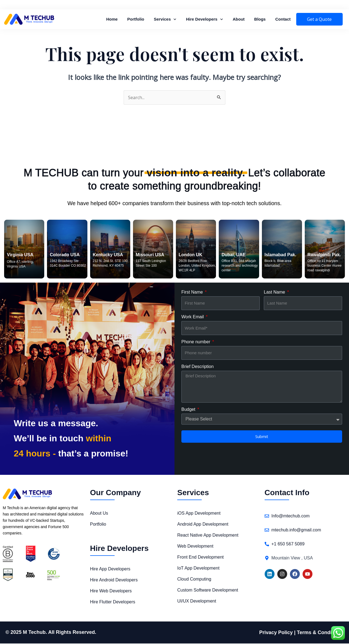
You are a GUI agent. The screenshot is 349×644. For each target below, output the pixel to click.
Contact (283, 19)
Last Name (275, 293)
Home (112, 19)
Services (165, 19)
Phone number (196, 342)
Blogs (260, 19)
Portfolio (136, 19)
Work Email (193, 317)
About (239, 19)
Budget (189, 410)
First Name (193, 293)
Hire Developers (205, 19)
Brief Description (197, 367)
